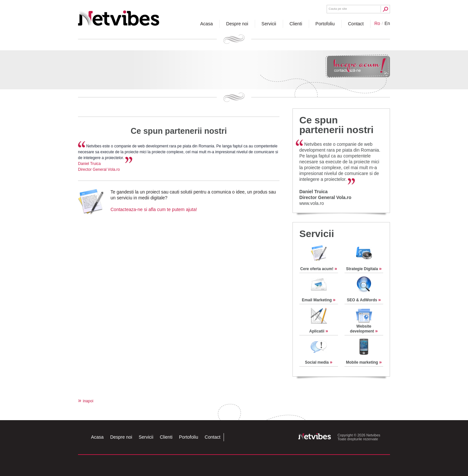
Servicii (317, 234)
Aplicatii (318, 331)
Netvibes (119, 15)
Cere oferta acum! (319, 269)
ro (377, 23)
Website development (364, 329)
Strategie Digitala (364, 269)
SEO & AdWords (364, 300)
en (387, 23)
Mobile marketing (364, 362)
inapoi (86, 401)
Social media (319, 362)
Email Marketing (319, 300)
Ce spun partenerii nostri (179, 131)
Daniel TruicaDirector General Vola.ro (325, 194)
